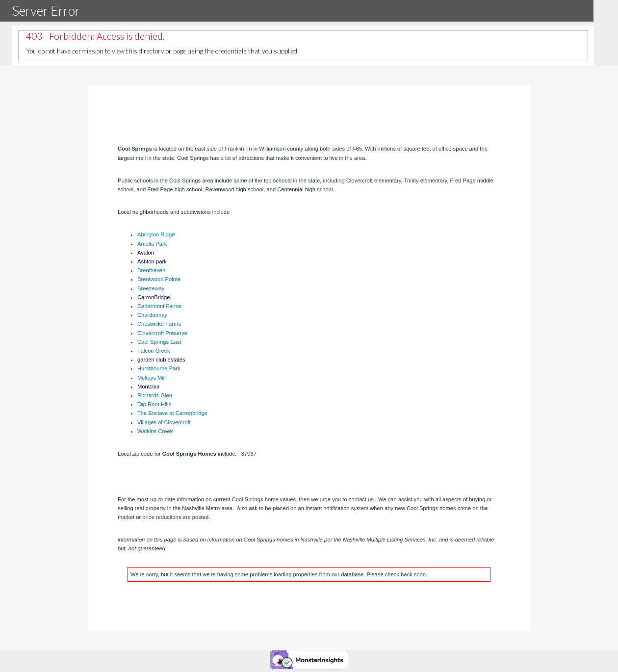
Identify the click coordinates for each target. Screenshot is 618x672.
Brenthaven (151, 270)
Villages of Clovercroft (164, 422)
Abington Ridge (156, 234)
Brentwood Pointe (159, 279)
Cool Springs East (159, 342)
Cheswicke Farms (159, 324)
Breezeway (151, 288)
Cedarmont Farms (159, 306)
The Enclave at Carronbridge (172, 413)
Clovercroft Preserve (162, 333)
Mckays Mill (152, 378)
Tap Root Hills (154, 404)
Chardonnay (152, 315)
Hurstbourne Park (159, 368)
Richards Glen (155, 395)
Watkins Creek (155, 431)
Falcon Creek (154, 351)
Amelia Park (152, 244)
